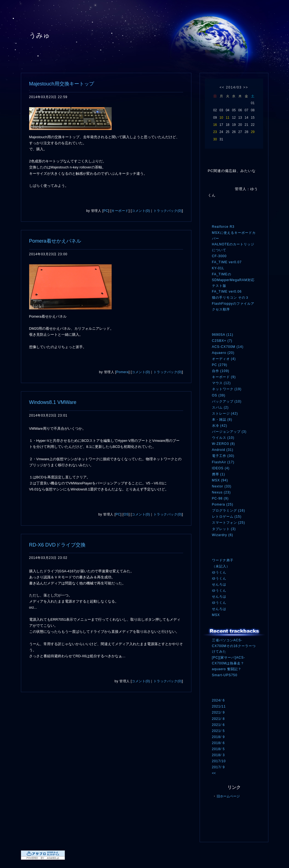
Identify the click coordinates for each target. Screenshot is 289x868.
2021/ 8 (218, 719)
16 (215, 125)
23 (215, 132)
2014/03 (234, 87)
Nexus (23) (221, 492)
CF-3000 (219, 256)
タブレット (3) (224, 529)
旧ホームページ (228, 796)
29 (253, 132)
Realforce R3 (223, 227)
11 (228, 118)
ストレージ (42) (225, 414)
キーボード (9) (224, 377)
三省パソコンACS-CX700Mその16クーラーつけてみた (234, 646)
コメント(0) (141, 211)
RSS (220, 820)
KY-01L (218, 268)
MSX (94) (220, 480)
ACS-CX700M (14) (228, 347)
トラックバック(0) (168, 211)
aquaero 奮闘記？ (227, 669)
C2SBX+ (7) (222, 341)
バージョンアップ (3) (229, 432)
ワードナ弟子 (223, 560)
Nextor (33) (222, 486)
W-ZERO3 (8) (224, 444)
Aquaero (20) (223, 353)
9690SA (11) (223, 335)
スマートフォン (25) (229, 523)
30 (215, 139)
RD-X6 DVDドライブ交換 (57, 545)
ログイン (222, 831)
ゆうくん (219, 572)
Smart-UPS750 (225, 675)
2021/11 (219, 706)
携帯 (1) (219, 474)
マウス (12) (221, 383)
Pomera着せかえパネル (55, 241)
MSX (216, 615)
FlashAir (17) (223, 462)
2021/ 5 (218, 731)
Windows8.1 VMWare (53, 402)
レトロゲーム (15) (227, 517)
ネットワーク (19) (227, 389)
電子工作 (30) (223, 456)
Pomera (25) (223, 504)
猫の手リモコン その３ (230, 298)
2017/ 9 (218, 767)
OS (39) (219, 395)
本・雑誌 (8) (222, 420)
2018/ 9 (218, 737)
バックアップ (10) (227, 401)
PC (106, 211)
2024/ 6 (218, 700)
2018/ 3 (218, 755)
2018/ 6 (218, 743)
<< (222, 87)
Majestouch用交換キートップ (62, 84)
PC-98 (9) (220, 498)
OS (126, 514)
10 (221, 118)
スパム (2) (220, 407)
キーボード (120, 211)
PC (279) (220, 365)
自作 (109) (221, 371)
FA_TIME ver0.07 (227, 262)
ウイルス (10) (223, 438)
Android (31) (223, 450)
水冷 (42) (220, 426)
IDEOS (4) (221, 468)
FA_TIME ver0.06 (227, 292)
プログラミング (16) (229, 511)
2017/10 (219, 761)
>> (246, 87)
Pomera (123, 372)
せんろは (219, 584)
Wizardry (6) (223, 535)
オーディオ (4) (224, 359)
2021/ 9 (218, 712)
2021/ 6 (218, 725)
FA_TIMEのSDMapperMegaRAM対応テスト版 (233, 280)
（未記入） (221, 566)
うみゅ (40, 35)
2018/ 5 (218, 749)
